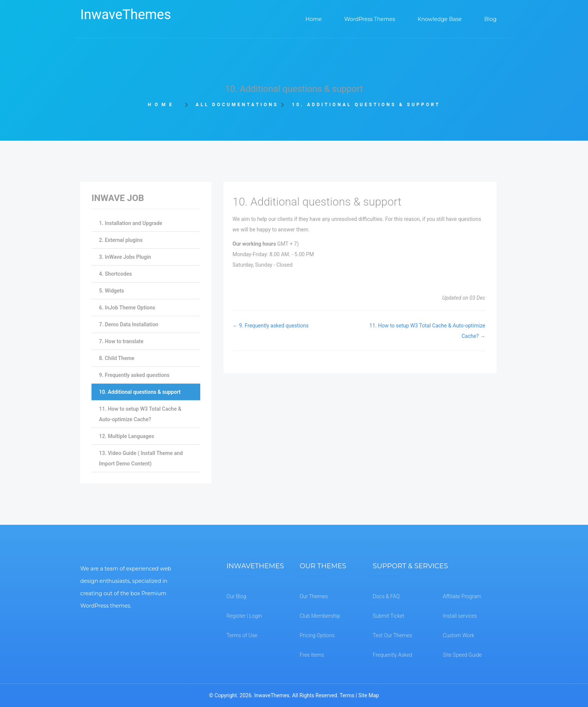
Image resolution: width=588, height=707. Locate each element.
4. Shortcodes (115, 274)
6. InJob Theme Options (127, 308)
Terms (347, 695)
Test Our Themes (392, 635)
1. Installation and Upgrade (131, 223)
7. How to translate (121, 341)
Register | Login (244, 616)
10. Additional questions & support (140, 392)
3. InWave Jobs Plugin (125, 257)
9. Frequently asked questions (134, 375)
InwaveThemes (126, 15)
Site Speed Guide (462, 655)
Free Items (312, 655)
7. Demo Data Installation (129, 324)
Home (164, 105)
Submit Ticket (388, 616)
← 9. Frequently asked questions (271, 326)
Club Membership (320, 616)
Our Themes (314, 596)
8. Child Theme (117, 358)
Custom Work (459, 635)
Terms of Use (242, 635)
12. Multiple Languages (127, 436)
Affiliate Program (462, 596)
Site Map (368, 695)
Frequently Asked (392, 655)
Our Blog (236, 596)
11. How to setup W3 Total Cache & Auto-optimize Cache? (140, 414)
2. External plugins (121, 240)
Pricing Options (317, 635)
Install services (460, 616)
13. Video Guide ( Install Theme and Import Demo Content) (141, 458)
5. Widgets (112, 291)
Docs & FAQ (386, 596)
